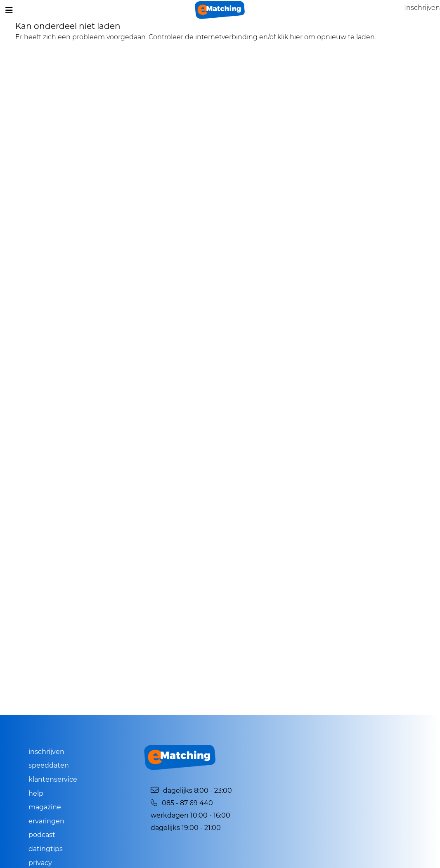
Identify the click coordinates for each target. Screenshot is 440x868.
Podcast (42, 835)
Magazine (45, 807)
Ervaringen (46, 821)
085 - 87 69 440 (182, 803)
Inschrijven (46, 752)
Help (36, 793)
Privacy (40, 863)
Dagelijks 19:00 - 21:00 (186, 828)
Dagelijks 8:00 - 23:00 (191, 791)
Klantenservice (53, 779)
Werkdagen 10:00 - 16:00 (190, 815)
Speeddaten (49, 765)
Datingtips (46, 849)
